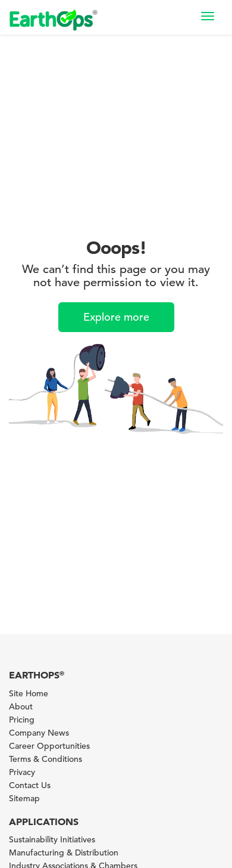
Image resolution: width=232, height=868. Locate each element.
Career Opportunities (49, 746)
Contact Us (30, 785)
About (21, 706)
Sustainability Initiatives (52, 839)
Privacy (22, 772)
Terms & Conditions (46, 759)
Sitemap (24, 798)
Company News (39, 733)
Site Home (29, 693)
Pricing (22, 720)
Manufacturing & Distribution (64, 852)
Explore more (116, 317)
